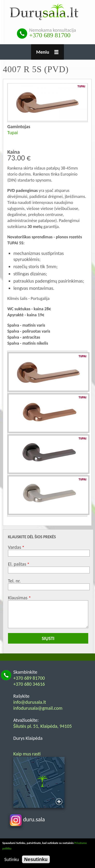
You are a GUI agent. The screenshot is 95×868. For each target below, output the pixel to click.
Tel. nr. (14, 581)
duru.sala (27, 819)
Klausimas (18, 598)
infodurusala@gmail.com (38, 708)
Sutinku (12, 859)
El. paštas (17, 564)
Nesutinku (36, 859)
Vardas (15, 547)
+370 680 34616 (29, 684)
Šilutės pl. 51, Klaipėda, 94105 (43, 726)
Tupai (13, 133)
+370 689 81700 (50, 35)
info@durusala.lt (30, 702)
